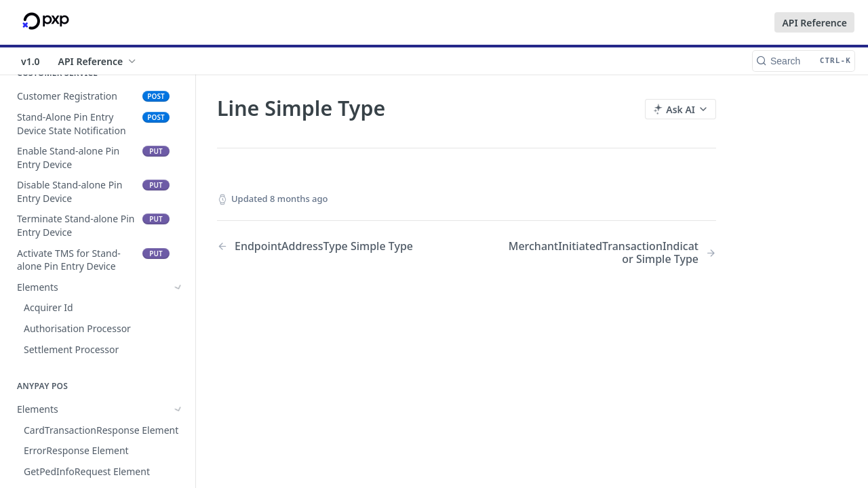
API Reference (814, 23)
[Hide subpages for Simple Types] (178, 387)
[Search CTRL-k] (804, 61)
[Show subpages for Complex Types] (178, 366)
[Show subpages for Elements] (178, 287)
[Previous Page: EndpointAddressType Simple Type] (324, 246)
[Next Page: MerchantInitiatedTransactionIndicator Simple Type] (609, 253)
